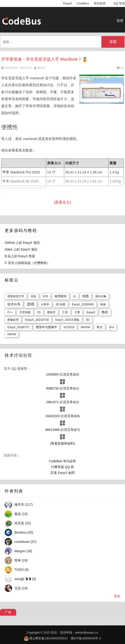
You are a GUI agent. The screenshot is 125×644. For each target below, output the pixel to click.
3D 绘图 (61, 304)
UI (74, 296)
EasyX (68, 3)
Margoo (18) (23, 551)
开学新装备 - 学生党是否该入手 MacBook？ (42, 59)
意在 (54, 632)
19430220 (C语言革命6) (62, 416)
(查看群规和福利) (62, 443)
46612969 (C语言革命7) (62, 430)
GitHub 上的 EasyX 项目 (22, 243)
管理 (120, 21)
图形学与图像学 (46, 327)
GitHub (12, 334)
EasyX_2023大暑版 (67, 320)
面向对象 (101, 296)
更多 (117, 596)
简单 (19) (21, 560)
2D (39, 312)
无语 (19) (21, 588)
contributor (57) (25, 542)
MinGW (85, 327)
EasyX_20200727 (18, 327)
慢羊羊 (41, 68)
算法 (99, 327)
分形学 (45, 304)
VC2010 (69, 327)
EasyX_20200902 (83, 304)
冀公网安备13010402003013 (48, 638)
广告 (8, 612)
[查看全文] (62, 202)
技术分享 (14, 304)
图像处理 (13, 320)
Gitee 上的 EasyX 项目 (21, 249)
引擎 (77, 312)
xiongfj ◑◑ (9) (25, 579)
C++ (10, 312)
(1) (120, 68)
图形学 (51, 312)
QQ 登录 (119, 3)
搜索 (113, 42)
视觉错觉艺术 (16, 296)
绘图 (86, 296)
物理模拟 (61, 296)
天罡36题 (25, 312)
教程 (105, 312)
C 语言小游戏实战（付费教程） (27, 263)
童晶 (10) (21, 514)
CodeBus (83, 3)
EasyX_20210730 (37, 320)
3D (88, 320)
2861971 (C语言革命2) (63, 402)
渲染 (33, 296)
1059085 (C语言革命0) (63, 374)
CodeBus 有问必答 (62, 461)
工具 (65, 312)
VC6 (45, 296)
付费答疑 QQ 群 (63, 467)
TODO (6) (21, 570)
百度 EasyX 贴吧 (62, 473)
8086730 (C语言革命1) (63, 388)
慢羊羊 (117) (24, 505)
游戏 (31, 304)
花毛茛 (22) (23, 523)
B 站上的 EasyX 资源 (20, 256)
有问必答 (100, 3)
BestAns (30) (24, 532)
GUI (111, 327)
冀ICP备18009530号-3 (86, 638)
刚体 (103, 304)
